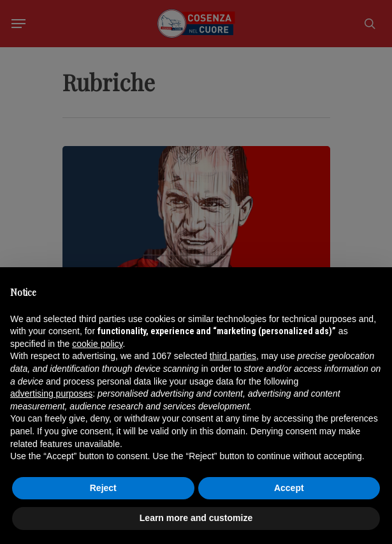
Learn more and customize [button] (196, 518)
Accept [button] (289, 488)
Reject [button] (103, 488)
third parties (233, 356)
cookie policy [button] (97, 344)
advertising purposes (51, 393)
